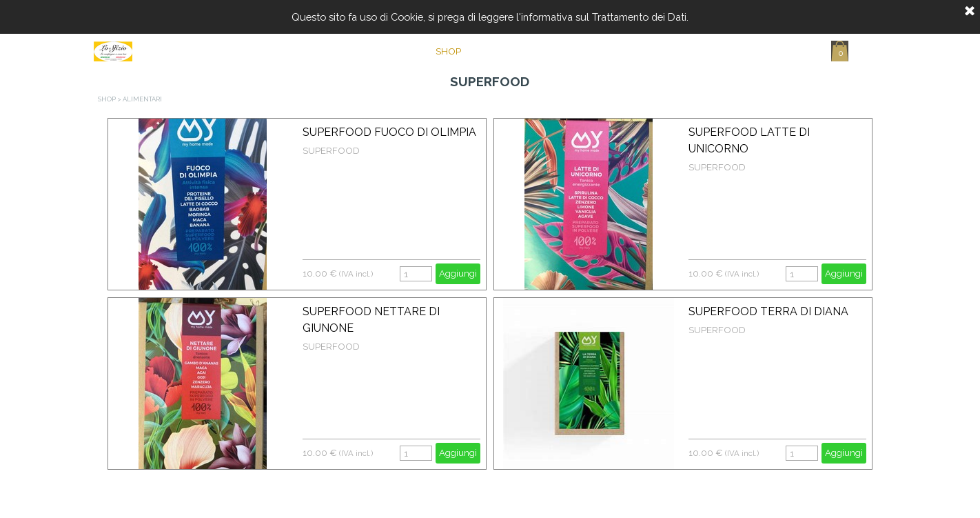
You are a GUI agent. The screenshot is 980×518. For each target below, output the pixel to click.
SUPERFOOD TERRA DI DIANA (768, 311)
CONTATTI (589, 51)
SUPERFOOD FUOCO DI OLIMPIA (389, 132)
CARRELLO (659, 51)
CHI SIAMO (518, 51)
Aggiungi (458, 273)
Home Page (378, 51)
